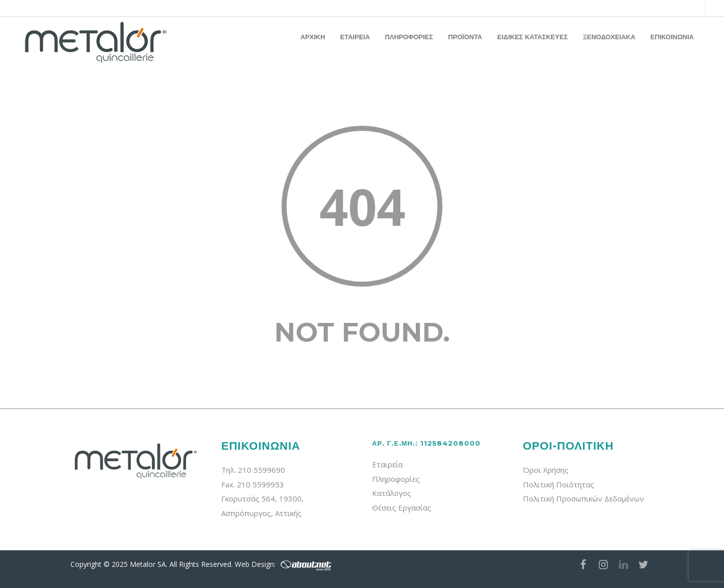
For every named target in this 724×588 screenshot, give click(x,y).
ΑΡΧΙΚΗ (312, 37)
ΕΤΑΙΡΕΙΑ (355, 37)
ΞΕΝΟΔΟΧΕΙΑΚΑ (609, 37)
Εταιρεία (387, 464)
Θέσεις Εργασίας (402, 508)
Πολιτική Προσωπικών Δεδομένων (583, 498)
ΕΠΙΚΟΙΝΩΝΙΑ (672, 37)
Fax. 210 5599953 (253, 484)
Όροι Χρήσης (546, 470)
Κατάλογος (392, 493)
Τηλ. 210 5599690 (253, 470)
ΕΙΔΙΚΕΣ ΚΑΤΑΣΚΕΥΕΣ (532, 37)
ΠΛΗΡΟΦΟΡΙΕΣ (409, 37)
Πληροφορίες (396, 479)
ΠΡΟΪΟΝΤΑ (465, 37)
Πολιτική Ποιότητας (559, 484)
